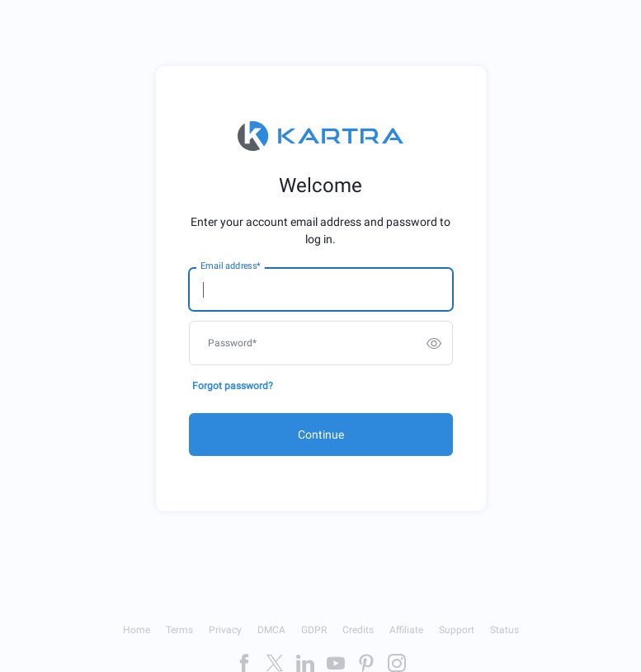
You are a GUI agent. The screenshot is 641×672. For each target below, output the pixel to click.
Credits (358, 630)
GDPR (314, 630)
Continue (321, 435)
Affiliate (406, 630)
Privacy (225, 630)
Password (232, 343)
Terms (179, 630)
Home (137, 630)
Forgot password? (233, 386)
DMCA (271, 630)
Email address (230, 266)
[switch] (434, 343)
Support (457, 630)
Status (504, 630)
